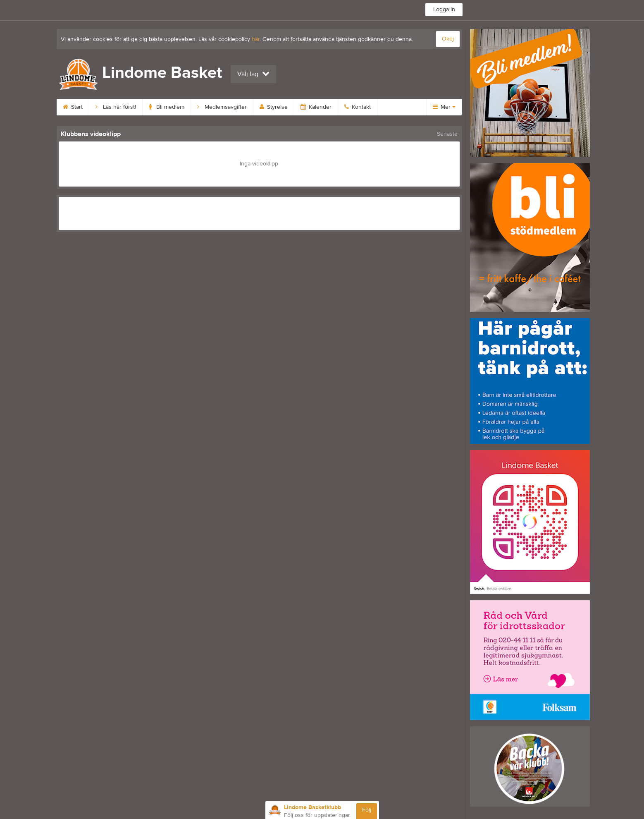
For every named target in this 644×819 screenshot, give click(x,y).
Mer (444, 107)
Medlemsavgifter (222, 107)
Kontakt (358, 107)
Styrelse (274, 107)
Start (73, 107)
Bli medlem (167, 107)
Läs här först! (116, 107)
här (256, 39)
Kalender (316, 107)
